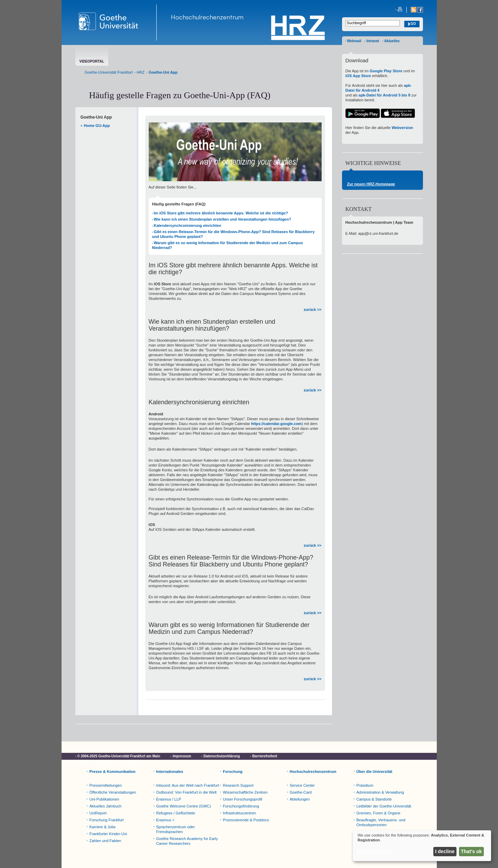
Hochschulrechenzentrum (207, 17)
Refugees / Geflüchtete (176, 813)
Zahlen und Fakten (105, 841)
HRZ (141, 72)
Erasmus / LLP (169, 799)
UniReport (98, 813)
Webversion (402, 128)
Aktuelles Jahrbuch (106, 806)
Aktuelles (392, 41)
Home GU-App (97, 126)
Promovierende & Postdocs (246, 820)
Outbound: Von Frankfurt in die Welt (187, 792)
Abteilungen (300, 799)
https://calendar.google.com (276, 424)
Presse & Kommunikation (113, 772)
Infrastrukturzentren (239, 813)
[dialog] (422, 846)
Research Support (238, 785)
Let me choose (375, 851)
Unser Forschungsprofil (243, 799)
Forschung (233, 772)
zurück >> (312, 310)
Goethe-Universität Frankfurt (109, 72)
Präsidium (365, 785)
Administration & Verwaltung (380, 792)
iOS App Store (358, 76)
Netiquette (134, 762)
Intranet (373, 41)
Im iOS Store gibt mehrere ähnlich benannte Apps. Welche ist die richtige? (221, 213)
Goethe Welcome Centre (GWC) (184, 806)
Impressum (182, 756)
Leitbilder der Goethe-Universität (384, 806)
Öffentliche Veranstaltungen (113, 792)
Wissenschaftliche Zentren (245, 792)
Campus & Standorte (374, 799)
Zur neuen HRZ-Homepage (371, 184)
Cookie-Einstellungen (95, 762)
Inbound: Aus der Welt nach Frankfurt (188, 785)
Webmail (354, 41)
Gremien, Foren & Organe (379, 813)
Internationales (170, 772)
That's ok (472, 851)
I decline (445, 851)
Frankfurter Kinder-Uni (108, 834)
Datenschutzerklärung (222, 756)
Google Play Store (386, 71)
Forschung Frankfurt (107, 820)
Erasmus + (165, 820)
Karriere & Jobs (103, 827)
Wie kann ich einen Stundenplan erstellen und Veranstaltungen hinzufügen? (223, 219)
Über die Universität (375, 772)
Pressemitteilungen (106, 785)
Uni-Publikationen (104, 799)
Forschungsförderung (241, 806)
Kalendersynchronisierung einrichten (188, 225)
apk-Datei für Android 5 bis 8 (384, 95)
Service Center (302, 785)
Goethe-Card (301, 792)
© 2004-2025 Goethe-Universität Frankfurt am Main (119, 756)
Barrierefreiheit (265, 756)
